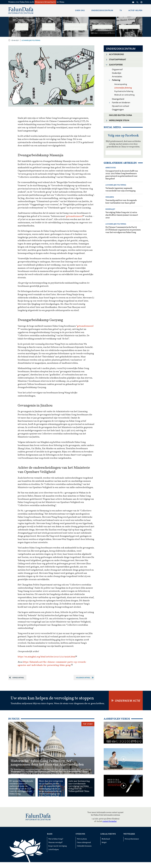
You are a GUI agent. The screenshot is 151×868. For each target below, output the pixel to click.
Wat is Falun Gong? (56, 839)
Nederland (106, 839)
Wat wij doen (82, 839)
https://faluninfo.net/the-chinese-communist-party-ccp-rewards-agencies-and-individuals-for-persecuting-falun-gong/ (52, 664)
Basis (50, 834)
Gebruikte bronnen (84, 846)
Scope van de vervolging (58, 846)
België (104, 843)
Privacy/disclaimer (132, 839)
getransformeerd (74, 216)
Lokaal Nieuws (108, 834)
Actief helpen (54, 850)
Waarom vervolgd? (56, 843)
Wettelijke (129, 834)
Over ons (80, 834)
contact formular (110, 821)
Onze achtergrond (84, 843)
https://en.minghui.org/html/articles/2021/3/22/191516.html (47, 657)
